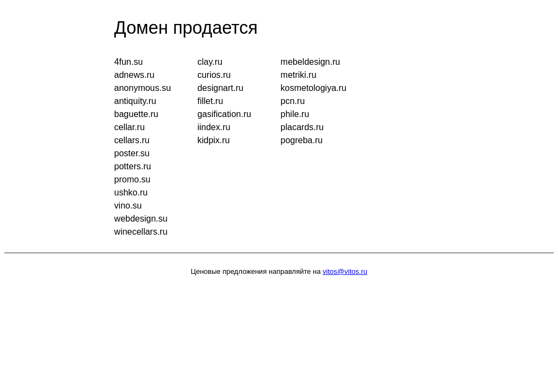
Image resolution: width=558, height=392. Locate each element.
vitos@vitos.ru (345, 271)
